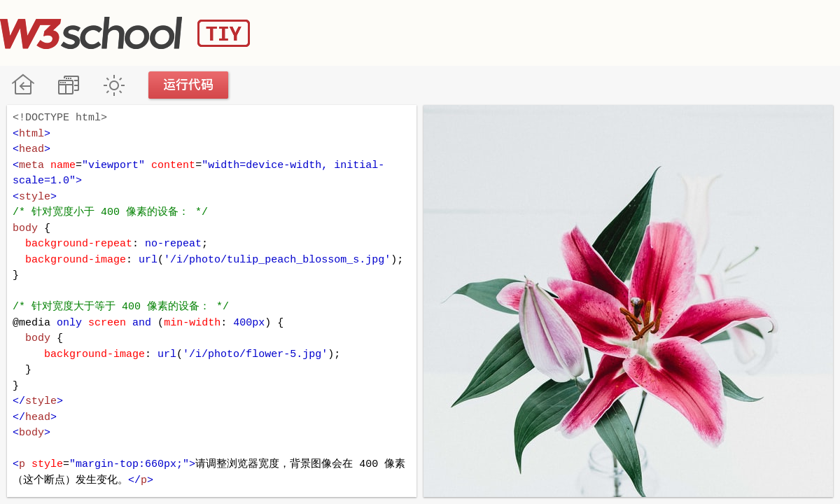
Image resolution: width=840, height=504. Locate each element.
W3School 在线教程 (23, 85)
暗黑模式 (114, 85)
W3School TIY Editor (125, 33)
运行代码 (189, 85)
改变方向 (68, 85)
